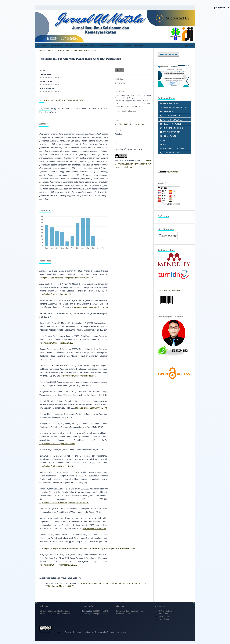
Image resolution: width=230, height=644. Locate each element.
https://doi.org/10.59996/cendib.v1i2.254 (91, 307)
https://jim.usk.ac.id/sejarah (94, 529)
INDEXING (166, 140)
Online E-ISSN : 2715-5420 (169, 291)
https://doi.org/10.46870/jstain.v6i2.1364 (64, 100)
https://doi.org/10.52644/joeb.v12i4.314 (56, 466)
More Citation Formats (127, 111)
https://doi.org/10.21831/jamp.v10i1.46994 (57, 444)
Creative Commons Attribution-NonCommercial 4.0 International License (133, 164)
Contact (126, 46)
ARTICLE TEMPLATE (170, 132)
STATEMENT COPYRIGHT (173, 148)
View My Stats (172, 172)
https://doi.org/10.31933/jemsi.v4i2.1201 (78, 376)
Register (219, 7)
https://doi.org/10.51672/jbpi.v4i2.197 (55, 294)
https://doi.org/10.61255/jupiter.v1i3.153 (56, 343)
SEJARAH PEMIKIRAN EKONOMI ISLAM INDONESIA (103, 583)
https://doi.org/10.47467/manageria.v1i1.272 (58, 565)
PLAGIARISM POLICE (171, 124)
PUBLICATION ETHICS (172, 128)
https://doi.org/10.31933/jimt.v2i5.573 (91, 408)
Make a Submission (168, 55)
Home (42, 50)
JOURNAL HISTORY (170, 153)
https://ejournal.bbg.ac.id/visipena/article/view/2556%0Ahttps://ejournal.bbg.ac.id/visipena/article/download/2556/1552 (89, 548)
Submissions (86, 46)
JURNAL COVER (168, 136)
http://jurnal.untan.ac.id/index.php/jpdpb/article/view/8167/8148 (66, 278)
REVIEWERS (167, 111)
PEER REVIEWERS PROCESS (174, 107)
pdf (121, 70)
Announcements (107, 46)
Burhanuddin (87, 611)
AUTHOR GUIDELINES (171, 120)
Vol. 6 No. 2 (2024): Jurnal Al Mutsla (72, 50)
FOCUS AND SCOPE (171, 116)
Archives (57, 46)
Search (188, 46)
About (70, 46)
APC (164, 144)
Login (139, 46)
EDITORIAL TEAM (169, 103)
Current (42, 46)
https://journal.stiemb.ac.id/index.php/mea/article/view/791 (64, 503)
